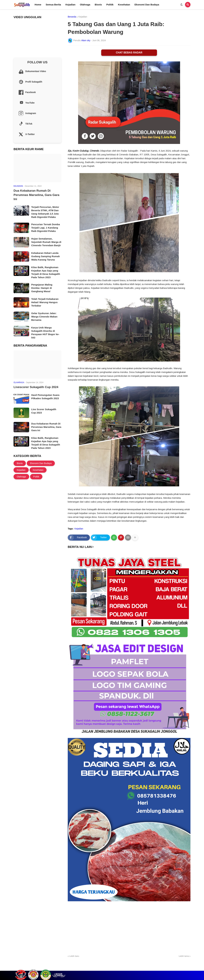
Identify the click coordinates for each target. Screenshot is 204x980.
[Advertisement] (129, 928)
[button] (182, 5)
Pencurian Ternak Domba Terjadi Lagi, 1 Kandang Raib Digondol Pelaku (46, 228)
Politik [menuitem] (110, 5)
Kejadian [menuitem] (71, 5)
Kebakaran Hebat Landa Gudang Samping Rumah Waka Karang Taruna (46, 256)
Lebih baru (74, 956)
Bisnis (20, 463)
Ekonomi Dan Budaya (41, 463)
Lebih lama (184, 956)
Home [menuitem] (38, 5)
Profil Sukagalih (146, 968)
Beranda (72, 17)
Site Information (183, 968)
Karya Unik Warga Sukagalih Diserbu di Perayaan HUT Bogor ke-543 (45, 333)
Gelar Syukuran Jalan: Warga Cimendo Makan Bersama (44, 317)
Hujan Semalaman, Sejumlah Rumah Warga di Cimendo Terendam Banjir (46, 242)
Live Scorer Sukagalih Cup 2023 (44, 411)
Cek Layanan (164, 968)
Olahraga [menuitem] (85, 5)
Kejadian (83, 17)
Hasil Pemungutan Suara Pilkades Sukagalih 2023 (45, 397)
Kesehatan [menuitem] (124, 5)
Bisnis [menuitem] (98, 5)
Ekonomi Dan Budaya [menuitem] (147, 5)
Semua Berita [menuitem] (53, 5)
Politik (36, 477)
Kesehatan (38, 470)
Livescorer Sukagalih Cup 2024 (36, 387)
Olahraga (21, 477)
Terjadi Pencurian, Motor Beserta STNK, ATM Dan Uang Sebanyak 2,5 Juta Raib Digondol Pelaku (45, 212)
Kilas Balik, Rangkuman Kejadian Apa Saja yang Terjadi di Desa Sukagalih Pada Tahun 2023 (46, 272)
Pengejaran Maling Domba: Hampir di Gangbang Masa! (42, 288)
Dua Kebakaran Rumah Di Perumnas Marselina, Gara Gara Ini (36, 195)
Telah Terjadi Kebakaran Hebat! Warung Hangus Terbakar (45, 302)
